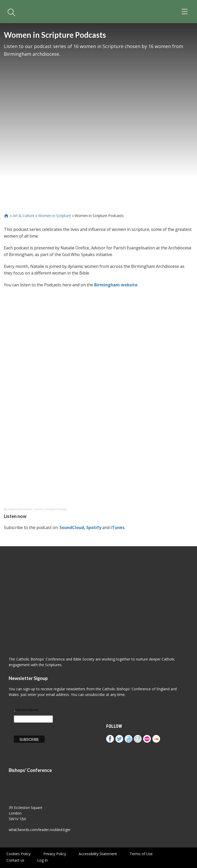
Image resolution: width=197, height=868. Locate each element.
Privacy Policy (55, 854)
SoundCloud (72, 527)
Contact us (15, 860)
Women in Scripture (55, 216)
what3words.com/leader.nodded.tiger (40, 830)
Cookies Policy (18, 854)
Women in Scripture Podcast (51, 509)
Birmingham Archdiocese (18, 509)
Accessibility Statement (98, 854)
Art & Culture (24, 216)
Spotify (94, 527)
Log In (42, 860)
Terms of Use (141, 854)
